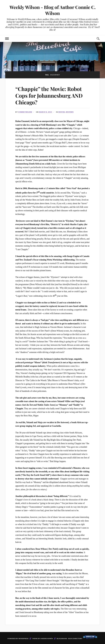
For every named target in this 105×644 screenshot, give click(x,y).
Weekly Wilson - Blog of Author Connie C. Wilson (53, 10)
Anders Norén (47, 639)
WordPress (24, 639)
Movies (62, 112)
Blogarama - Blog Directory (70, 639)
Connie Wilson (25, 112)
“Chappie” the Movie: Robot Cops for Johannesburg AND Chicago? (49, 96)
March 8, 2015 (46, 112)
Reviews (70, 112)
